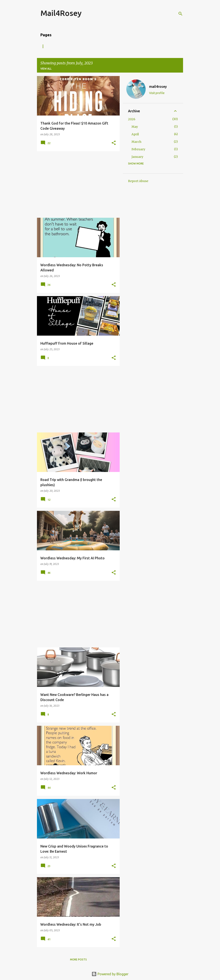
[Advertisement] (77, 184)
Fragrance (151, 46)
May (135, 127)
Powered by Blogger (110, 974)
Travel (129, 46)
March (136, 142)
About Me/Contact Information (65, 46)
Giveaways (106, 46)
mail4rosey (158, 87)
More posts (78, 959)
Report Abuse (138, 181)
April (135, 134)
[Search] (180, 14)
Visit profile (157, 93)
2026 (132, 119)
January (137, 157)
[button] (114, 143)
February (138, 149)
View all (46, 69)
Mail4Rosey (61, 13)
